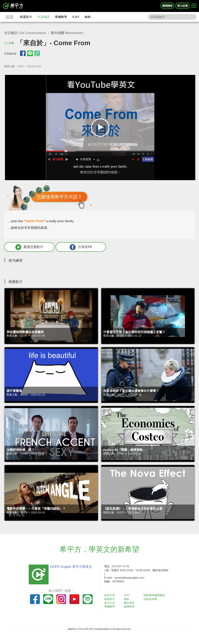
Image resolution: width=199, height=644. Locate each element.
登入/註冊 (183, 6)
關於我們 (130, 603)
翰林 (88, 17)
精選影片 (26, 17)
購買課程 (167, 6)
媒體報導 (130, 607)
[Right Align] (194, 6)
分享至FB (74, 247)
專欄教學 (61, 17)
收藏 (11, 43)
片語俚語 (44, 17)
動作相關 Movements (67, 33)
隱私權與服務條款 (155, 595)
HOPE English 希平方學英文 (71, 567)
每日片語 (110, 603)
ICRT (76, 17)
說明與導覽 (151, 599)
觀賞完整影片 (27, 247)
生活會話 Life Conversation (25, 33)
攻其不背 (110, 595)
